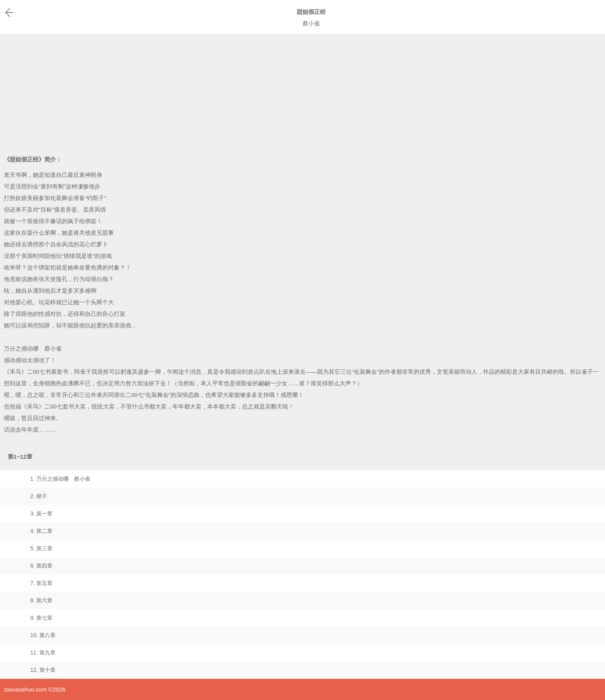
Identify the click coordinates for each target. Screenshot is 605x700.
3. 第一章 (41, 514)
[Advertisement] (302, 92)
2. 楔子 (39, 496)
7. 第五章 (41, 583)
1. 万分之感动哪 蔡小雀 (60, 479)
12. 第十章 (43, 670)
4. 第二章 (41, 531)
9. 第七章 (41, 618)
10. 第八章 (43, 635)
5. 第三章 (41, 548)
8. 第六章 (41, 600)
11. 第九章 (43, 653)
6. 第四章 (41, 566)
